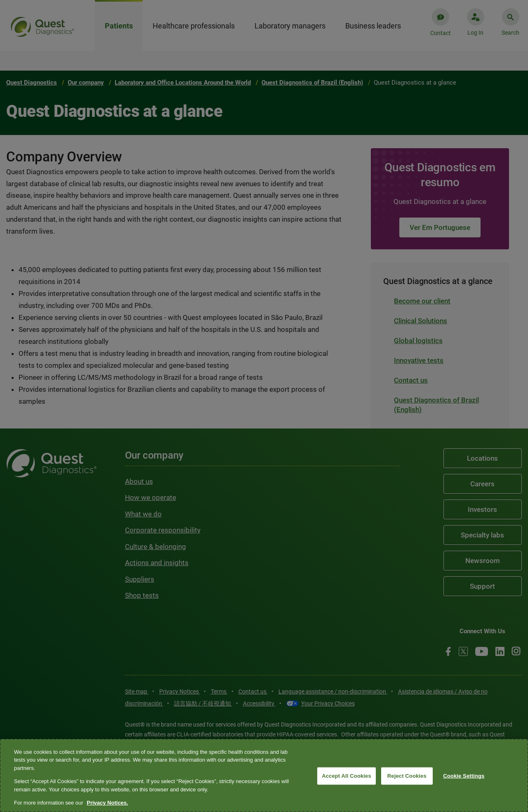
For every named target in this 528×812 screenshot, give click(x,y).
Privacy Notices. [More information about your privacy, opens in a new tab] (107, 803)
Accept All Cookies (346, 776)
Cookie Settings (464, 776)
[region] (264, 775)
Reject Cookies (407, 776)
